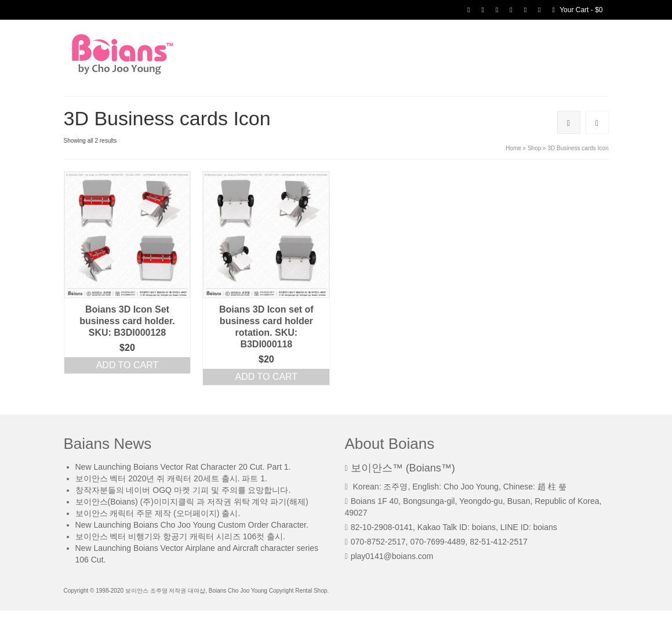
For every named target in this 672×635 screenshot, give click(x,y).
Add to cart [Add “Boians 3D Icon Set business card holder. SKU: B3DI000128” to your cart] (128, 365)
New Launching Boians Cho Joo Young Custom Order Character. (192, 525)
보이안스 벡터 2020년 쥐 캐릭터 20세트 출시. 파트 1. (171, 478)
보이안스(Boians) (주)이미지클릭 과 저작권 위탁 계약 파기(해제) (192, 502)
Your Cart (577, 10)
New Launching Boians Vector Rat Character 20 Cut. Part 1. (183, 467)
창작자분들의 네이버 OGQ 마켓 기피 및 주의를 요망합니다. (183, 490)
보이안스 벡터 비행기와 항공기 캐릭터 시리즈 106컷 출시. (180, 536)
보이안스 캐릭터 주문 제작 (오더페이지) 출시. (158, 513)
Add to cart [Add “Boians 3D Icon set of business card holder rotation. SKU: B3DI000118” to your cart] (267, 377)
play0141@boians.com (389, 556)
